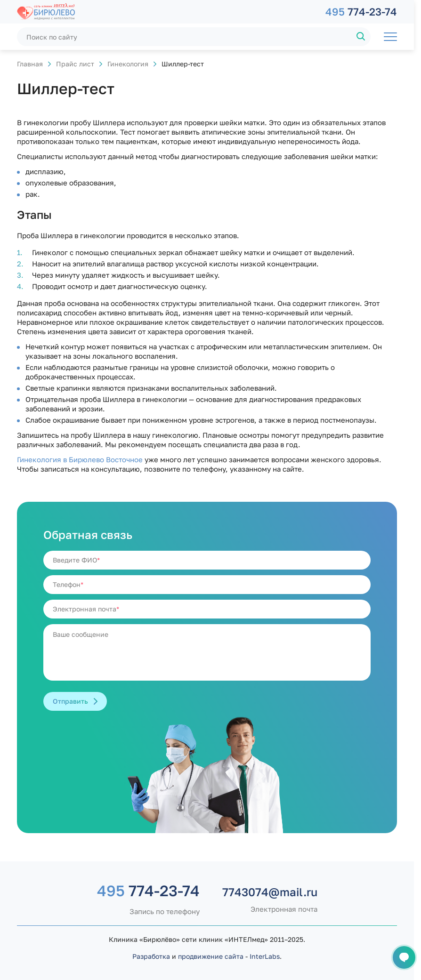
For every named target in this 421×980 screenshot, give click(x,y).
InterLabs (265, 956)
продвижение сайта (211, 956)
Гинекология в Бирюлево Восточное (80, 459)
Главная (30, 64)
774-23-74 (361, 12)
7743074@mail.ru (270, 892)
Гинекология (128, 64)
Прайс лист (75, 64)
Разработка (151, 956)
